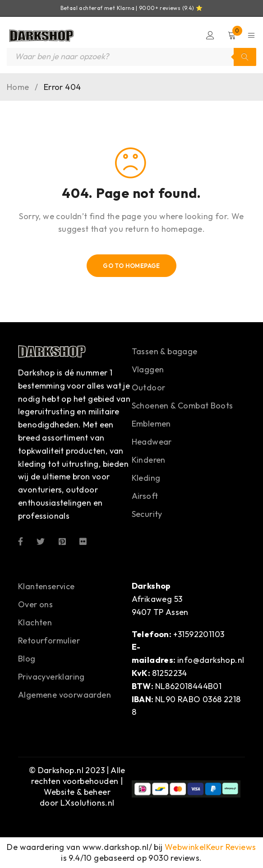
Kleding (146, 478)
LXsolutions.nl (88, 803)
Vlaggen (148, 369)
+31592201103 (199, 634)
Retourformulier (49, 640)
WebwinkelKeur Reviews (210, 847)
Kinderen (149, 460)
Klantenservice (46, 586)
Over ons (35, 604)
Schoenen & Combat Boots (182, 406)
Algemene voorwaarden (65, 695)
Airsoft (145, 496)
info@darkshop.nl (211, 660)
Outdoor (149, 387)
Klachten (35, 622)
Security (147, 514)
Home (18, 87)
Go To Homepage (131, 266)
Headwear (152, 442)
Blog (27, 659)
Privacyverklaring (51, 677)
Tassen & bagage (165, 351)
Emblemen (151, 424)
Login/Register (210, 35)
